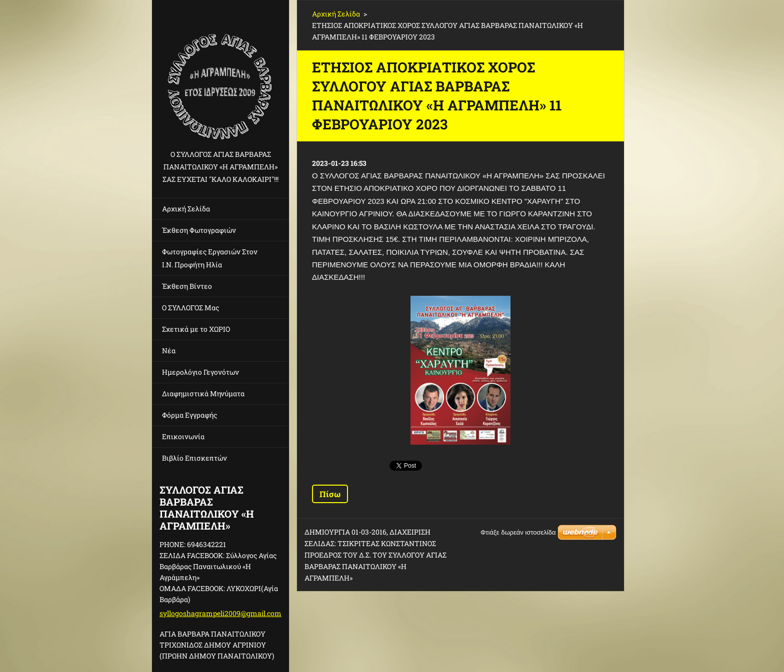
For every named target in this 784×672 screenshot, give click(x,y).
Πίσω (330, 494)
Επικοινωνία (183, 436)
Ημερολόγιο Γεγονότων (200, 372)
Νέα (169, 350)
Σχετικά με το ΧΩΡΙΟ (196, 329)
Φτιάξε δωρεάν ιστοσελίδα (518, 532)
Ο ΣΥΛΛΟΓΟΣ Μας (190, 308)
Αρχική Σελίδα (186, 209)
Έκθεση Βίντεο (187, 286)
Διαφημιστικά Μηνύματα (203, 393)
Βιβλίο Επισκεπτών (194, 458)
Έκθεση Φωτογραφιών (199, 230)
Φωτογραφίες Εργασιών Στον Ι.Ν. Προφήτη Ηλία (210, 258)
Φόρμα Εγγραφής (189, 415)
